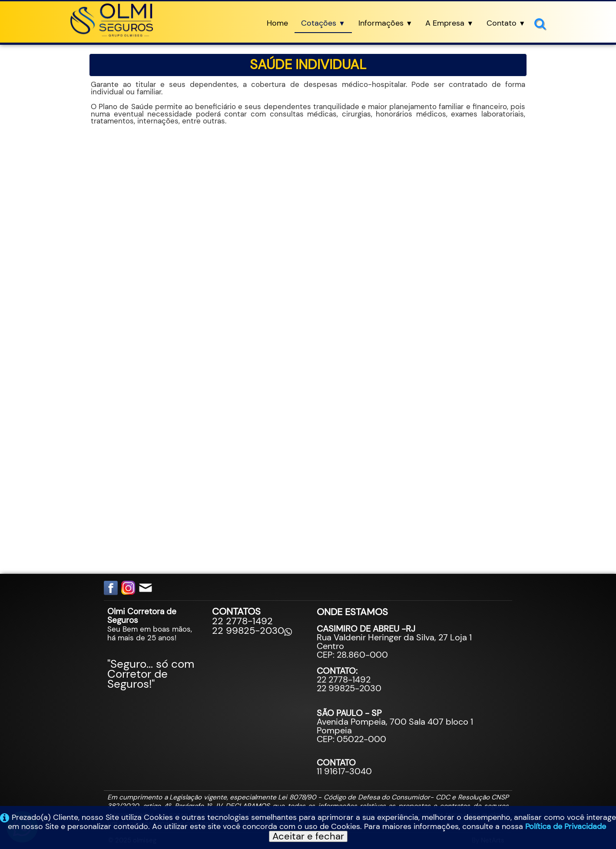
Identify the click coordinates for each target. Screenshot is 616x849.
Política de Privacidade (566, 826)
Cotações (323, 23)
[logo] (112, 21)
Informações (386, 23)
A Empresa (449, 23)
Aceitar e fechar (308, 836)
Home (277, 23)
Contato (506, 23)
